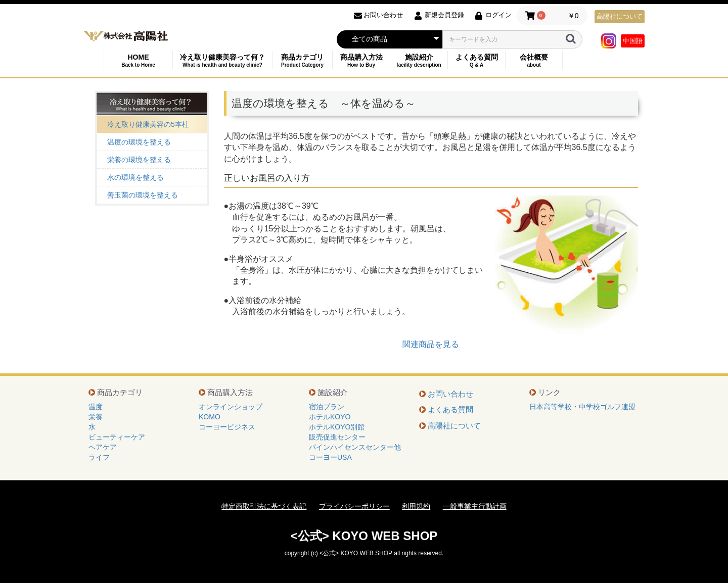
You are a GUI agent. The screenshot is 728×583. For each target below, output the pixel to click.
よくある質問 (476, 60)
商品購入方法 (361, 60)
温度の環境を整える (139, 142)
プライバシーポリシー (354, 506)
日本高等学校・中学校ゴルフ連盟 (582, 407)
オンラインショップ (231, 407)
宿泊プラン (327, 407)
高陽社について (620, 16)
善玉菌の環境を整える (143, 195)
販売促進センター (337, 437)
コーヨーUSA (330, 457)
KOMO (210, 417)
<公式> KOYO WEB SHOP (364, 536)
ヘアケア (103, 447)
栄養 (96, 417)
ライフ (99, 457)
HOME (138, 60)
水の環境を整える (135, 177)
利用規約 (416, 506)
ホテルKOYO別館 (337, 427)
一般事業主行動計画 (475, 506)
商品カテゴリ (302, 60)
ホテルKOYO (330, 417)
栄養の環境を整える (139, 160)
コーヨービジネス (227, 427)
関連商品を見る (431, 344)
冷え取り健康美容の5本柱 (148, 124)
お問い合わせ (450, 394)
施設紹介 (419, 60)
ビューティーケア (117, 437)
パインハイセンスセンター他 (355, 447)
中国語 (633, 41)
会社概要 (534, 60)
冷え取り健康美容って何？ (222, 60)
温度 (96, 407)
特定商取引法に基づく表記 (264, 506)
